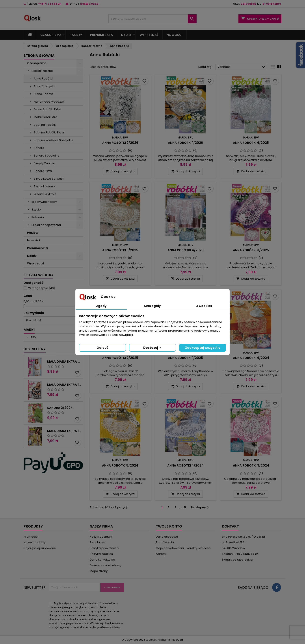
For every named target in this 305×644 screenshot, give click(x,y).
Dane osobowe (167, 537)
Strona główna (39, 56)
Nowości (175, 35)
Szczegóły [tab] (152, 306)
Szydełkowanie (45, 186)
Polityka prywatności (104, 548)
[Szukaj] (152, 19)
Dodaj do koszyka (120, 171)
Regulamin (97, 542)
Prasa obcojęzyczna (46, 225)
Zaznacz (242, 67)
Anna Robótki (43, 78)
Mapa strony (99, 571)
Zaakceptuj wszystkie (203, 348)
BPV (33, 337)
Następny (200, 507)
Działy (126, 35)
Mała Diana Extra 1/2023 (64, 431)
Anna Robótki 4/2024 (185, 465)
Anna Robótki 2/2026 (120, 143)
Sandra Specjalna (47, 156)
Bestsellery (35, 349)
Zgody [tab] (101, 306)
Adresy (161, 554)
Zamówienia (165, 542)
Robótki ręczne (42, 71)
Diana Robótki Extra (47, 109)
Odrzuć (102, 348)
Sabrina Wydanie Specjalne (54, 140)
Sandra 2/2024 (60, 408)
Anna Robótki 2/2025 (120, 358)
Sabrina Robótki (45, 125)
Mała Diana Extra (46, 117)
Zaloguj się (248, 4)
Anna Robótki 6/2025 (251, 143)
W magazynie (42, 288)
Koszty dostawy (101, 537)
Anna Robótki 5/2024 (120, 465)
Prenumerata (101, 35)
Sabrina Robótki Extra (49, 132)
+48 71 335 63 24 (50, 4)
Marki (29, 330)
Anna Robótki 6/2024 (251, 358)
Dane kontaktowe (102, 560)
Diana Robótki (44, 94)
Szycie (36, 209)
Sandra (39, 148)
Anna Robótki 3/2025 (251, 250)
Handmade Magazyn (49, 102)
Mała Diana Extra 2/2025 (64, 362)
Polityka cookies (101, 554)
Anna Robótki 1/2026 (185, 143)
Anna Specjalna (45, 86)
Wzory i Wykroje (45, 194)
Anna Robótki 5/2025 (120, 250)
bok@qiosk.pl (90, 4)
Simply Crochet (45, 163)
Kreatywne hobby (44, 202)
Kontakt (230, 526)
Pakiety (76, 35)
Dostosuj (153, 348)
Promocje (31, 537)
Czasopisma (51, 35)
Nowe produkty (34, 542)
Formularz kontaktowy (105, 565)
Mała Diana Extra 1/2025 (64, 385)
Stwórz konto (272, 4)
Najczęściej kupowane (40, 548)
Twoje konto (169, 526)
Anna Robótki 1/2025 (185, 358)
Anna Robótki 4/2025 (186, 250)
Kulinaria (38, 217)
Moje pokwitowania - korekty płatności (183, 548)
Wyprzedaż (149, 35)
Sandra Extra (43, 171)
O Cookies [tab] (204, 306)
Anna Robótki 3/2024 (251, 465)
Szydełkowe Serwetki (49, 179)
